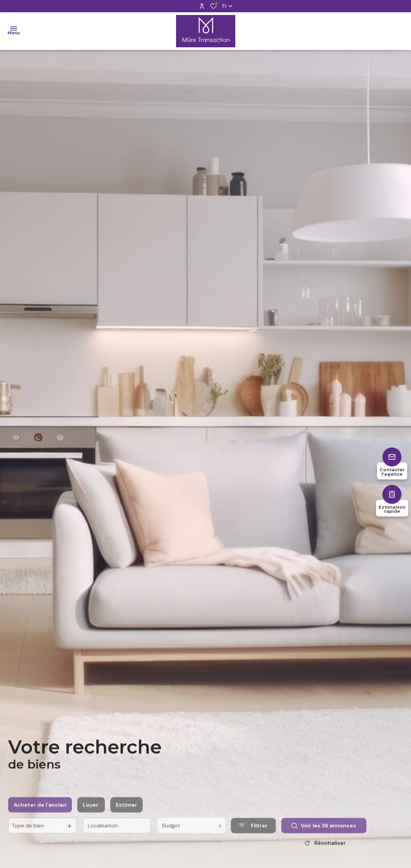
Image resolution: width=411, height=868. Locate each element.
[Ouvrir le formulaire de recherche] (253, 838)
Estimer (127, 817)
